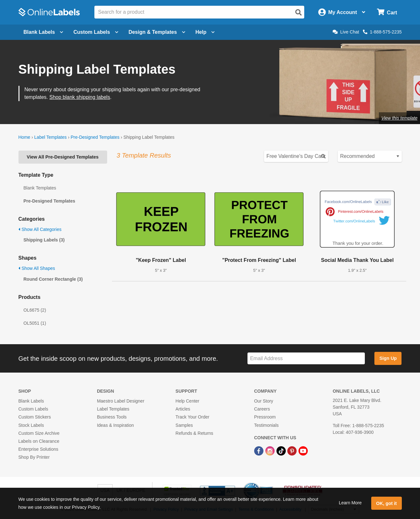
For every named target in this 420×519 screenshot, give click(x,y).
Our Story (264, 401)
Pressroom (265, 417)
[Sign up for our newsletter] (306, 358)
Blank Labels (31, 401)
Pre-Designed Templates (95, 137)
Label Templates (50, 137)
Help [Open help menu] (205, 32)
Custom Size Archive (39, 433)
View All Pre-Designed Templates (63, 157)
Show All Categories (40, 229)
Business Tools (112, 417)
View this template (399, 118)
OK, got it (386, 503)
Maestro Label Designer (121, 401)
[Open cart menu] (387, 12)
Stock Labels (31, 425)
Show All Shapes (37, 268)
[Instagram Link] (271, 450)
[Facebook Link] (259, 450)
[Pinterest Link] (293, 450)
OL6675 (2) (35, 310)
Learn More (350, 503)
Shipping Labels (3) (44, 240)
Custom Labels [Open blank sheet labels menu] (96, 32)
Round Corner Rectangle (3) (53, 279)
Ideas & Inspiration (115, 425)
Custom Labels (33, 409)
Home (24, 137)
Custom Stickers (35, 417)
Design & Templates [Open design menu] (157, 32)
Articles (183, 409)
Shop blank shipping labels (80, 97)
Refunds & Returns (194, 433)
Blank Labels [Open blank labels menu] (44, 32)
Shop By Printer (34, 457)
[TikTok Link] (282, 450)
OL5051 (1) (35, 323)
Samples (184, 425)
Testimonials (266, 425)
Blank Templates (40, 188)
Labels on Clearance (39, 441)
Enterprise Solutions (38, 449)
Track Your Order (192, 417)
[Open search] (298, 12)
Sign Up (388, 358)
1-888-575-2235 (382, 32)
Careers (262, 409)
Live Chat (346, 32)
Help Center (187, 401)
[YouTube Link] (303, 450)
